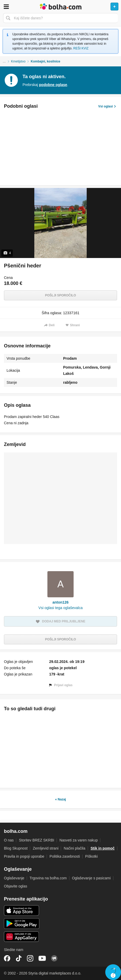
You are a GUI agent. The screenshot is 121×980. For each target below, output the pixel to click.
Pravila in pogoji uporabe (24, 856)
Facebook (7, 958)
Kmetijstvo (18, 61)
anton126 (60, 602)
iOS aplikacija (22, 910)
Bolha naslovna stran (60, 7)
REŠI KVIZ (81, 48)
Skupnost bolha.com (54, 958)
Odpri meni (6, 7)
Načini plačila (74, 848)
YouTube (42, 958)
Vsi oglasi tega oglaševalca (61, 608)
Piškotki (91, 856)
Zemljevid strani (46, 848)
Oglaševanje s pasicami (91, 878)
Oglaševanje (14, 878)
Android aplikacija (22, 924)
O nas (9, 840)
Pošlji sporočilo (60, 295)
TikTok (19, 958)
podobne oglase (53, 85)
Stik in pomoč (103, 848)
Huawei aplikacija (22, 937)
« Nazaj (60, 799)
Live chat (113, 972)
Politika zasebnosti (65, 856)
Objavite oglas (16, 886)
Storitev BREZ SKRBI (37, 840)
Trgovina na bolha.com (48, 878)
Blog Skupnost (16, 848)
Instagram (30, 958)
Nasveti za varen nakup (79, 840)
